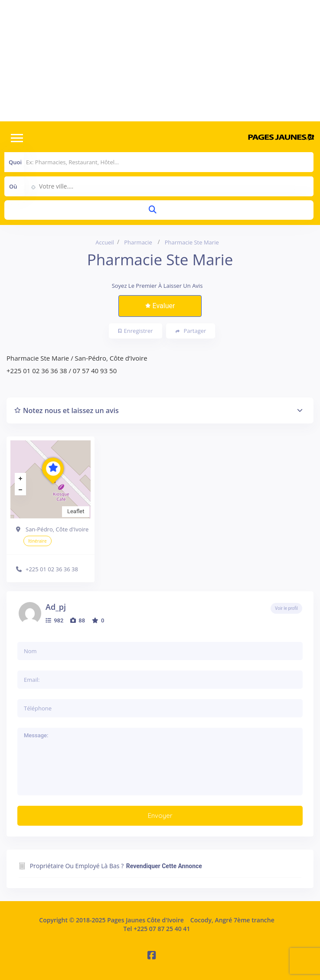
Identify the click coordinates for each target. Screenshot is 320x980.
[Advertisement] (160, 61)
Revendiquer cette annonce (164, 866)
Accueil (105, 242)
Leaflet (76, 511)
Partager (191, 331)
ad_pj (56, 607)
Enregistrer (136, 331)
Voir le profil (286, 608)
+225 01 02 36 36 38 (52, 569)
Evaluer (160, 306)
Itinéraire (38, 541)
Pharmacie (138, 242)
